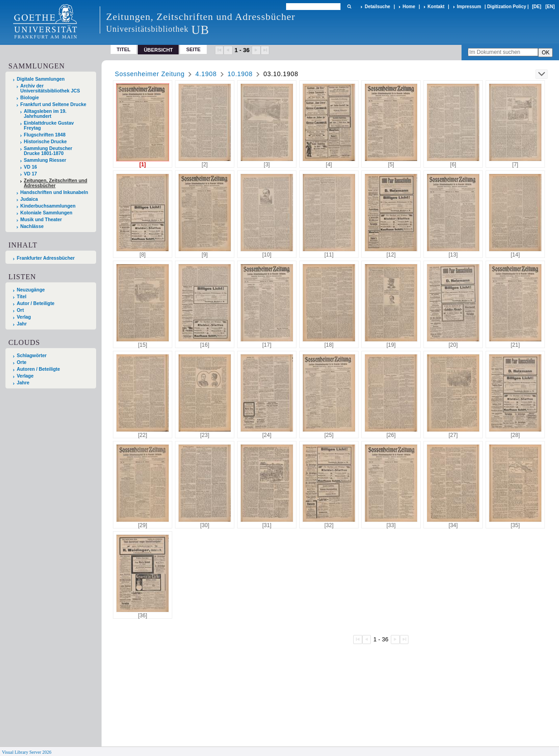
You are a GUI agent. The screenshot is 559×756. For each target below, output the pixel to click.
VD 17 (31, 174)
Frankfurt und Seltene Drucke (53, 104)
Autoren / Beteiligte (38, 369)
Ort (20, 310)
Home (409, 7)
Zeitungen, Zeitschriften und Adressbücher (56, 183)
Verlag (24, 317)
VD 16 (31, 167)
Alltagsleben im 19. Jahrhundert (45, 114)
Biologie (30, 98)
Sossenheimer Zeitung (150, 74)
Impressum (469, 7)
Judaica (29, 199)
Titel (124, 49)
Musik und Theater (41, 220)
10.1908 (240, 74)
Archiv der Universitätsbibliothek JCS (50, 88)
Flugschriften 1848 (45, 135)
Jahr (22, 324)
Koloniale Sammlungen (46, 213)
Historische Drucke (46, 142)
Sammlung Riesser (45, 160)
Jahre (23, 383)
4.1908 (206, 74)
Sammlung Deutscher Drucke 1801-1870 (48, 151)
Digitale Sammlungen (41, 79)
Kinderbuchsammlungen (48, 206)
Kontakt (436, 7)
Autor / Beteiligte (36, 303)
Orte (22, 362)
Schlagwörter (32, 356)
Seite (194, 49)
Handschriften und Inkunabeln (54, 192)
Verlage (25, 376)
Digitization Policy (506, 7)
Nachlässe (32, 226)
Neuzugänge (31, 290)
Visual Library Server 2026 (27, 752)
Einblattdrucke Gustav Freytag (49, 126)
